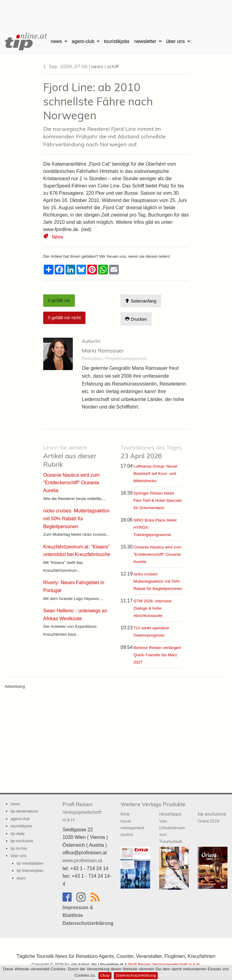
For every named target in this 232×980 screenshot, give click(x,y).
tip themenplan (30, 871)
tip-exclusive (22, 841)
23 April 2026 (151, 452)
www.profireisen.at (82, 861)
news (56, 41)
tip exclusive (212, 817)
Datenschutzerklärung (136, 975)
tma (132, 824)
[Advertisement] (116, 11)
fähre (57, 237)
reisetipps (172, 827)
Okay (105, 975)
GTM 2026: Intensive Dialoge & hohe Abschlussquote (153, 608)
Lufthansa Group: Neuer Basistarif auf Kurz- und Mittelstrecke (156, 473)
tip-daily (18, 834)
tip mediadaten (30, 863)
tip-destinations (24, 811)
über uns (175, 41)
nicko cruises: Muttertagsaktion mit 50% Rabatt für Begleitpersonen (158, 581)
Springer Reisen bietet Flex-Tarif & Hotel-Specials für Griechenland (158, 500)
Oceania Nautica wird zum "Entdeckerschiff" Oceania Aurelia (158, 554)
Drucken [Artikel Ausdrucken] (136, 319)
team (21, 878)
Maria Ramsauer (103, 351)
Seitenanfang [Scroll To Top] (141, 301)
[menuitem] (24, 41)
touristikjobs (117, 41)
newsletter (145, 41)
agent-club (83, 41)
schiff (113, 66)
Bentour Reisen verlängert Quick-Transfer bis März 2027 (157, 655)
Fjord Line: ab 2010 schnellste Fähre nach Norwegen (98, 101)
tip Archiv (19, 848)
